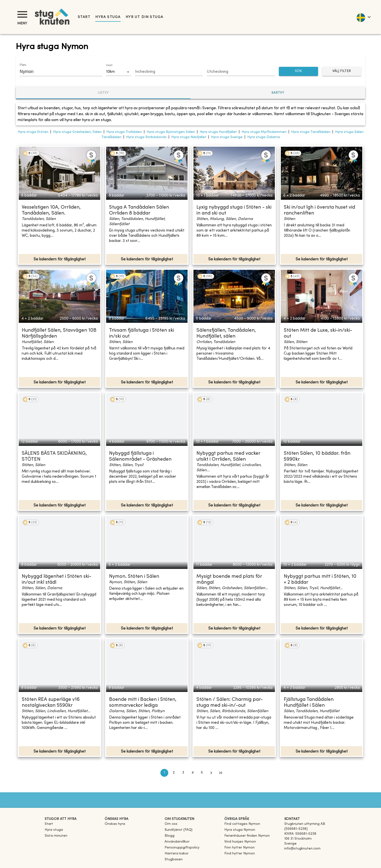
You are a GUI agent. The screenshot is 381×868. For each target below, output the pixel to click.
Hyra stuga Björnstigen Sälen (171, 132)
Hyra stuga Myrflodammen (264, 132)
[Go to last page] (221, 773)
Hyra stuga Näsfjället (189, 137)
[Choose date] (169, 72)
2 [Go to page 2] (174, 773)
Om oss (171, 824)
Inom (109, 65)
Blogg (170, 836)
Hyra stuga (108, 17)
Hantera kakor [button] (177, 854)
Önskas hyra (115, 824)
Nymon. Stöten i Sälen (134, 577)
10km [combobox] (110, 72)
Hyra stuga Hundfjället (218, 132)
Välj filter (342, 71)
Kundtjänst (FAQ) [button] (179, 830)
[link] (242, 824)
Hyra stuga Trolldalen (124, 132)
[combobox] (57, 72)
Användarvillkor (177, 842)
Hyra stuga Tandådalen (311, 132)
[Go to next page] (211, 773)
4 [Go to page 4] (192, 773)
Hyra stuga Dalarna (264, 137)
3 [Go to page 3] (183, 773)
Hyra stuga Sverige (227, 137)
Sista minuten (56, 836)
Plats (23, 65)
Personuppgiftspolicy (182, 848)
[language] (363, 17)
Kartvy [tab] (278, 93)
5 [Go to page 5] (202, 773)
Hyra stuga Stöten (33, 132)
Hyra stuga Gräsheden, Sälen (77, 132)
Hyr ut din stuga (144, 17)
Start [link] (84, 17)
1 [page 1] (164, 773)
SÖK (298, 71)
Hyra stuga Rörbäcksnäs (146, 137)
